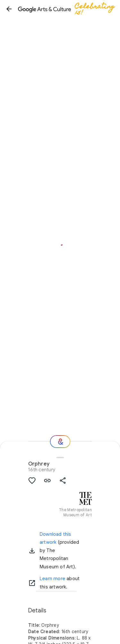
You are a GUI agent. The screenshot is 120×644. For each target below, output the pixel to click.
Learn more (52, 579)
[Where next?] (60, 442)
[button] (9, 9)
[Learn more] (32, 583)
